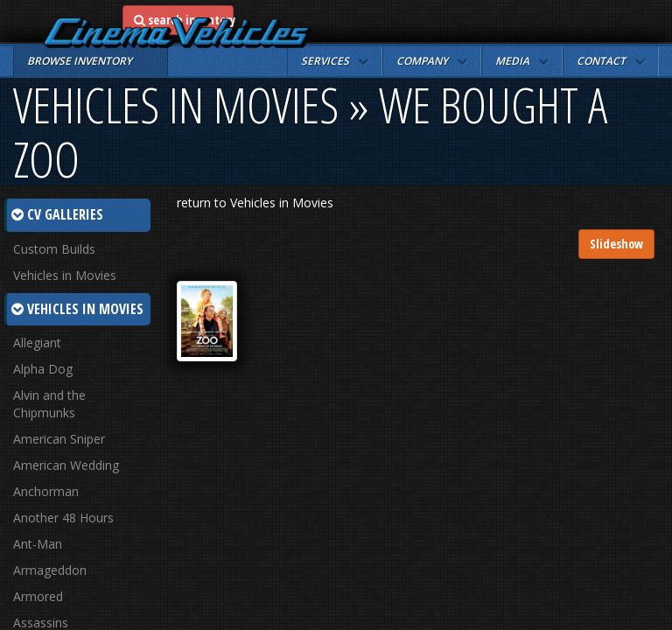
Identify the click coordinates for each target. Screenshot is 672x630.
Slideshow (616, 244)
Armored (38, 596)
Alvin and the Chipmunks (49, 404)
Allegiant (37, 343)
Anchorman (46, 491)
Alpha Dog (43, 369)
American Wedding (66, 465)
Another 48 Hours (63, 518)
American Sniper (59, 439)
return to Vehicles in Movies (255, 203)
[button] (335, 61)
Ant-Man (38, 544)
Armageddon (50, 570)
